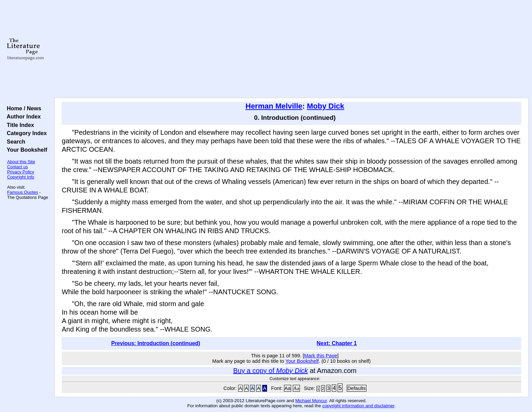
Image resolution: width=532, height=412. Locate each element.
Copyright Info (21, 177)
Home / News (23, 108)
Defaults (357, 388)
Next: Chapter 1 (337, 343)
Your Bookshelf (25, 150)
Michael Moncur (311, 401)
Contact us (17, 167)
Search (14, 142)
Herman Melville (274, 106)
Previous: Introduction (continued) (156, 343)
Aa (288, 388)
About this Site (21, 162)
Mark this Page (321, 356)
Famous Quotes (23, 192)
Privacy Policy (21, 172)
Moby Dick (325, 106)
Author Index (22, 116)
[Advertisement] (291, 49)
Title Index (19, 125)
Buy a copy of (270, 371)
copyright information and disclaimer (358, 406)
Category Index (25, 133)
